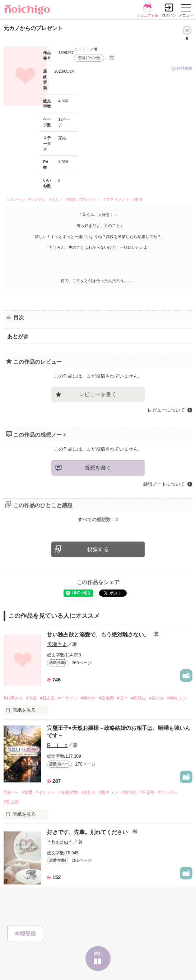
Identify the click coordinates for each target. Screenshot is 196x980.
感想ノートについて (164, 484)
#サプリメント (116, 199)
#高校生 (139, 698)
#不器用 (147, 792)
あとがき (18, 336)
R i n (57, 745)
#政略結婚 (68, 792)
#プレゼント (90, 199)
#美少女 (157, 698)
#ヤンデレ (37, 199)
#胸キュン (177, 698)
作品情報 (185, 68)
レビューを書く (98, 394)
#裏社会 (88, 792)
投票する (98, 549)
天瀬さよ (57, 644)
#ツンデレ (167, 792)
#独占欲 (48, 698)
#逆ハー (11, 792)
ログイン (169, 15)
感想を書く (98, 468)
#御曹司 (129, 792)
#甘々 (123, 698)
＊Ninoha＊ (60, 842)
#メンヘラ (16, 199)
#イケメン (68, 698)
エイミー (82, 49)
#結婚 (71, 199)
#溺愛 (32, 698)
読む (98, 954)
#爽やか (88, 698)
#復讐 (137, 199)
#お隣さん (13, 698)
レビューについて (166, 410)
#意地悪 (106, 698)
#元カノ (56, 199)
